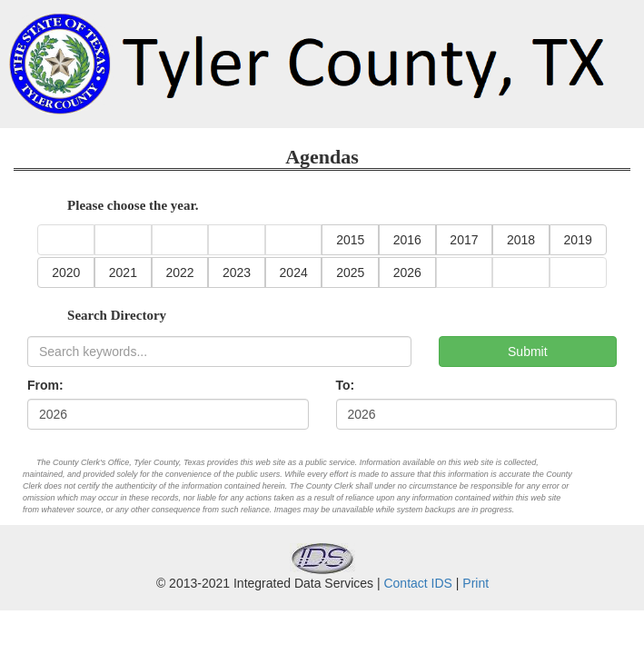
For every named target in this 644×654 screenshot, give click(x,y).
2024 (294, 272)
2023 (237, 272)
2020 (66, 272)
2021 (123, 272)
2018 (521, 240)
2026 (407, 272)
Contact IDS (417, 583)
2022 (179, 272)
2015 (350, 240)
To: (346, 385)
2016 (407, 240)
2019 (578, 240)
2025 (350, 272)
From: (45, 385)
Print (476, 583)
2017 (464, 240)
